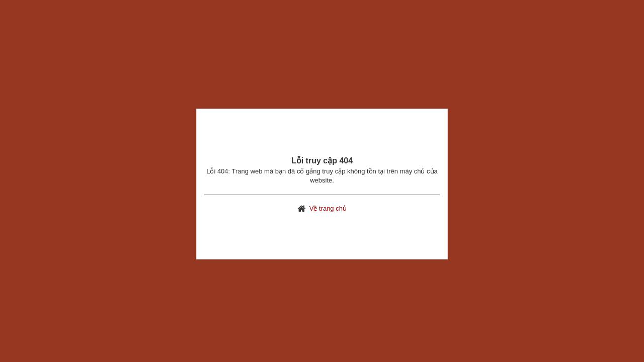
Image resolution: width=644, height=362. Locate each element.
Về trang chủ (328, 208)
